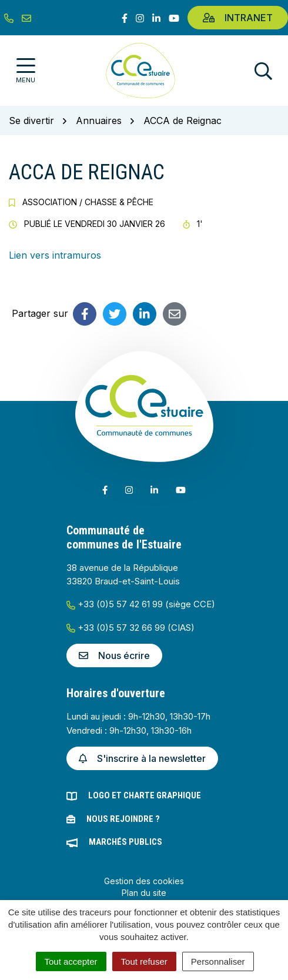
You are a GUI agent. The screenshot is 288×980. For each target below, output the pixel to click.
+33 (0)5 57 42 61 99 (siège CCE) (141, 604)
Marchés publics (125, 842)
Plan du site (144, 893)
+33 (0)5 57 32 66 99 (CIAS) (130, 628)
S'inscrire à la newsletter (142, 758)
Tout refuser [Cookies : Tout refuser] (144, 961)
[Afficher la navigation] (26, 71)
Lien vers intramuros (55, 255)
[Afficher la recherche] (263, 71)
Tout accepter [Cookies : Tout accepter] (71, 961)
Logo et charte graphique (145, 795)
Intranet (238, 18)
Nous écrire (114, 655)
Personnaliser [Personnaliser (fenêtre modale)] (218, 961)
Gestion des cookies (144, 881)
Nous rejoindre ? (123, 819)
